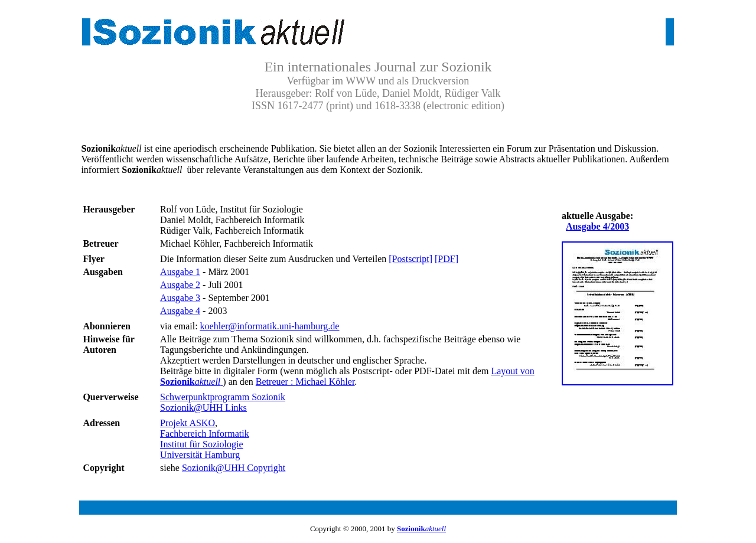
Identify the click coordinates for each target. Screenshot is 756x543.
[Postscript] (410, 259)
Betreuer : (305, 382)
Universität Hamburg (200, 455)
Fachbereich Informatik (205, 434)
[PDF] (447, 259)
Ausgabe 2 (180, 285)
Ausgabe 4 (180, 311)
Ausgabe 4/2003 (597, 226)
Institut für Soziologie (201, 444)
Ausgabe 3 (180, 298)
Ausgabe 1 (180, 272)
